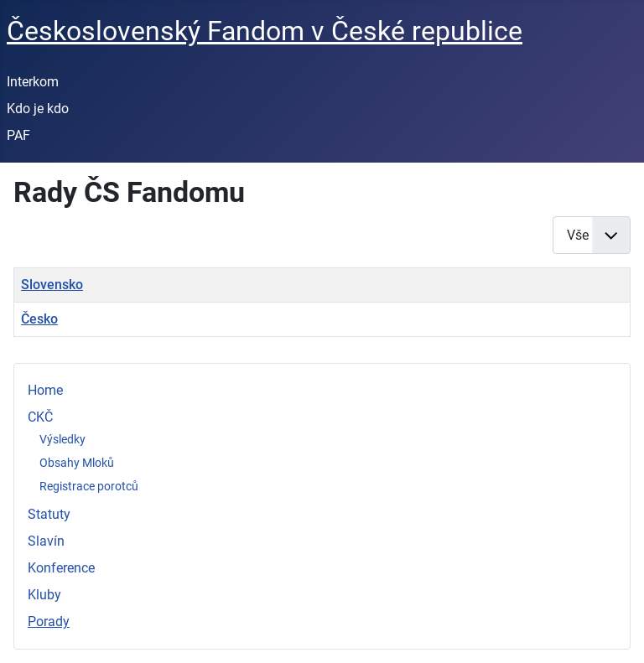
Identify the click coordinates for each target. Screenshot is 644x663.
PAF (18, 135)
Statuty (49, 514)
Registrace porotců (89, 486)
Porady (49, 622)
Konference (61, 568)
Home (45, 390)
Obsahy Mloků (77, 463)
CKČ (40, 417)
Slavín (46, 541)
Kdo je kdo (38, 109)
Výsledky (62, 439)
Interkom (33, 82)
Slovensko (52, 285)
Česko (39, 319)
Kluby (44, 595)
